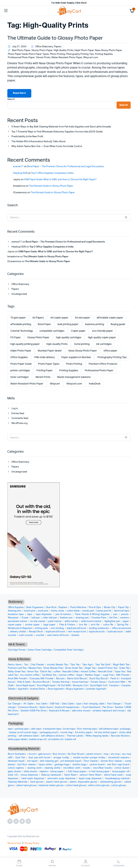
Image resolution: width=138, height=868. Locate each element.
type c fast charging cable (90, 704)
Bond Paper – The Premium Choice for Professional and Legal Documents (66, 167)
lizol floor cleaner (27, 765)
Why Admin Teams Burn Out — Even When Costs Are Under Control (47, 146)
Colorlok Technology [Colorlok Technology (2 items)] (22, 331)
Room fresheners (17, 754)
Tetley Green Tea (16, 672)
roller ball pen (50, 618)
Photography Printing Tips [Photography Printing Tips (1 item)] (112, 357)
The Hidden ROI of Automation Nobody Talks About (39, 142)
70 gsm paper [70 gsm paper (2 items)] (18, 318)
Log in (15, 408)
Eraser (25, 618)
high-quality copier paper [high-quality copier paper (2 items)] (102, 338)
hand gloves (37, 782)
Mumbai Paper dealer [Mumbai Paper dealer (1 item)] (50, 351)
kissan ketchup (80, 682)
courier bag (66, 732)
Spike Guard (46, 707)
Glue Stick (51, 607)
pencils (125, 614)
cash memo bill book (58, 635)
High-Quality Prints (64, 50)
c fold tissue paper (76, 772)
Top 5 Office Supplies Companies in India (52, 173)
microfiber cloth (72, 768)
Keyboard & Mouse (59, 711)
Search (11, 99)
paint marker (55, 621)
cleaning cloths (52, 768)
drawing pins (15, 611)
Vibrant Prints (43, 58)
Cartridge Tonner (17, 650)
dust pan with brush (39, 758)
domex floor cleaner (111, 761)
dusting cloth (34, 768)
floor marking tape (87, 729)
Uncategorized (19, 294)
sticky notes (58, 611)
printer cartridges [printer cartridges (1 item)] (20, 371)
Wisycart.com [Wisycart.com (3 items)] (74, 384)
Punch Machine (78, 607)
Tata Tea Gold (103, 665)
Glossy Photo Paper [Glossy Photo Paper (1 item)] (38, 338)
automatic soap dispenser (61, 779)
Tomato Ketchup (61, 682)
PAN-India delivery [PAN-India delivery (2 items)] (45, 357)
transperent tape (52, 729)
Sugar (79, 675)
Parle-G (114, 679)
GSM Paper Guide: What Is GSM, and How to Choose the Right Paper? (60, 180)
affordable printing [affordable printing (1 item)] (21, 324)
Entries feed (18, 413)
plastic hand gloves (57, 782)
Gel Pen (114, 618)
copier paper (15, 625)
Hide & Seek (24, 682)
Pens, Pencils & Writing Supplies (93, 614)
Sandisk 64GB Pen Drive (33, 711)
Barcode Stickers (120, 736)
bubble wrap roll (38, 739)
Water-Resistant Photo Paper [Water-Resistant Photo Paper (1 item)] (27, 384)
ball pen (36, 618)
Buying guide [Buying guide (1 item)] (118, 324)
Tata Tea (75, 665)
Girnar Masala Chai (53, 668)
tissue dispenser (29, 775)
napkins (44, 772)
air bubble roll (56, 739)
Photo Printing (57, 54)
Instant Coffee (88, 672)
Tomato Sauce (98, 682)
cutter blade (73, 611)
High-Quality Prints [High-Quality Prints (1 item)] (57, 344)
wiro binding (58, 628)
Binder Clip (110, 607)
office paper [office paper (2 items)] (110, 351)
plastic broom (94, 754)
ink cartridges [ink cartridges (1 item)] (104, 344)
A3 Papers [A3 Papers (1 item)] (38, 318)
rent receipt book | (78, 632)
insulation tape (16, 614)
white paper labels (17, 739)
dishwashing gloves (111, 782)
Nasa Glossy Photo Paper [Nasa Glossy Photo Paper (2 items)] (83, 351)
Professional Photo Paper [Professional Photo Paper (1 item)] (99, 371)
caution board (97, 765)
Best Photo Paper (21, 50)
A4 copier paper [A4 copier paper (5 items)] (59, 318)
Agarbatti (23, 689)
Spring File (123, 625)
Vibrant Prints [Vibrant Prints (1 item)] (43, 377)
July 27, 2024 (17, 47)
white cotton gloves (99, 785)
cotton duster (122, 768)
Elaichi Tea (46, 672)
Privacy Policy (32, 843)
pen (116, 614)
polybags (125, 729)
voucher (40, 635)
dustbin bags (79, 765)
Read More (19, 93)
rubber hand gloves (26, 785)
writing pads (42, 628)
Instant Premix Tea (107, 668)
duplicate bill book (77, 628)
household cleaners (119, 758)
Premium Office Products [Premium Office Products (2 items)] (103, 364)
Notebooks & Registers (20, 628)
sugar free (108, 675)
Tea (26, 665)
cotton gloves (119, 785)
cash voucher (26, 635)
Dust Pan (20, 758)
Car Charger (14, 704)
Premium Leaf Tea (17, 668)
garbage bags (62, 765)
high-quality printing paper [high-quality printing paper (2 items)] (25, 344)
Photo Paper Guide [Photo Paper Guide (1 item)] (21, 364)
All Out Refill (64, 686)
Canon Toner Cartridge (40, 650)
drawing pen (82, 618)
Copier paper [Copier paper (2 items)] (78, 331)
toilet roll (13, 775)
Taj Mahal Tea (49, 675)
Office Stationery (44, 47)
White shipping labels (97, 736)
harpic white (45, 765)
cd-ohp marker (38, 621)
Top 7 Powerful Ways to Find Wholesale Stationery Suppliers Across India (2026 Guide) (57, 132)
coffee (57, 672)
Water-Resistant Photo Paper (67, 58)
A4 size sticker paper (105, 732)
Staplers (63, 607)
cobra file (109, 625)
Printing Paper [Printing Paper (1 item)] (45, 371)
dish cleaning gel (49, 761)
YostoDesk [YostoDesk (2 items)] (95, 384)
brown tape (69, 729)
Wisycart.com (91, 58)
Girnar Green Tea (74, 668)
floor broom (59, 754)
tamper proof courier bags (23, 732)
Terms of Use (14, 843)
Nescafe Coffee (70, 672)
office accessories (122, 628)
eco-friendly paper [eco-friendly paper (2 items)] (102, 331)
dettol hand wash (113, 775)
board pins (30, 611)
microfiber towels (102, 768)
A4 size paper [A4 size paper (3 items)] (82, 318)
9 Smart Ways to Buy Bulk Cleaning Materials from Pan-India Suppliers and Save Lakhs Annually (61, 127)
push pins (43, 611)
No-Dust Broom (76, 754)
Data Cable (68, 704)
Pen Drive (107, 707)
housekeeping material (117, 779)
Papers (58, 47)
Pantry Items (15, 665)
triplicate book (115, 632)
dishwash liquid (16, 761)
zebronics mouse (81, 711)
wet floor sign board (118, 765)
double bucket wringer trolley (89, 758)
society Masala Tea (57, 665)
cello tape (36, 729)
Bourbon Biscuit (41, 682)
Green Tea (124, 668)
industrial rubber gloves (51, 785)
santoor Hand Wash (90, 775)
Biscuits (60, 679)
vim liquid (32, 761)
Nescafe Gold (105, 672)
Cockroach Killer (117, 682)
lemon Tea (33, 672)
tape (30, 614)
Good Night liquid (25, 686)
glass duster (14, 772)
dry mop (115, 754)
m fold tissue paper (99, 772)
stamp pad (88, 611)
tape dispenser (44, 614)
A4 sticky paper (83, 732)
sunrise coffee (66, 675)
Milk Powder (123, 675)
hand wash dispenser (33, 779)
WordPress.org (19, 423)
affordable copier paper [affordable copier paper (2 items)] (110, 318)
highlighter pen (113, 621)
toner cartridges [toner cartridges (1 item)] (19, 377)
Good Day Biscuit (99, 679)
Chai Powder (37, 665)
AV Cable (28, 704)
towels (87, 768)
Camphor (114, 686)
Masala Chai (35, 668)
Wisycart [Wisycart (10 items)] (55, 384)
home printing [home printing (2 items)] (82, 344)
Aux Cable (42, 704)
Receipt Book (36, 632)
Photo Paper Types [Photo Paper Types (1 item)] (49, 364)
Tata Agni (87, 665)
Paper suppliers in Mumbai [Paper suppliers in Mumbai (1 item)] (76, 357)
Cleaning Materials (18, 782)
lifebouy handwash (51, 775)
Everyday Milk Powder (42, 679)
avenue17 (18, 167)
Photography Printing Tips (80, 54)
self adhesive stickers (52, 736)
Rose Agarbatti (56, 689)
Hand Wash (70, 775)
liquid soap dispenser (90, 779)
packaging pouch (49, 732)
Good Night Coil (98, 686)
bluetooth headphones (67, 707)
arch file (95, 625)
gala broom (44, 754)
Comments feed (20, 418)
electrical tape (122, 611)
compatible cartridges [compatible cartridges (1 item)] (52, 331)
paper (126, 621)
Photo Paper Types (39, 54)
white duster (30, 772)
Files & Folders (68, 625)
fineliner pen (66, 618)
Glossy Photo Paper (42, 50)
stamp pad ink (104, 611)
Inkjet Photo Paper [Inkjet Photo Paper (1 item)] (21, 351)
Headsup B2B (20, 173)
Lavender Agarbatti (96, 689)
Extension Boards (28, 707)
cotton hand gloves (76, 785)
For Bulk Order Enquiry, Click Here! (69, 3)
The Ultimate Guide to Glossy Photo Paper (55, 38)
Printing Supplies (104, 54)
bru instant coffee (30, 675)
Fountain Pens (99, 618)
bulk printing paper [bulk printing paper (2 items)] (68, 324)
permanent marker (18, 621)
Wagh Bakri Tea (121, 665)
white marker (72, 621)
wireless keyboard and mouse (109, 711)
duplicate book (97, 632)
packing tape (22, 729)
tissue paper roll (121, 772)
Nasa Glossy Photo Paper (108, 50)
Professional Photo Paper (21, 58)
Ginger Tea (90, 668)
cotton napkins (16, 768)
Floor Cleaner (91, 761)
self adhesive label (28, 736)
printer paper (33, 625)
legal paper (50, 625)
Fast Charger (114, 704)
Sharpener (14, 618)
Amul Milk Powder (18, 679)
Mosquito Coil (80, 686)
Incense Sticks (38, 689)
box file (83, 625)
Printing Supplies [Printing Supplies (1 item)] (69, 371)
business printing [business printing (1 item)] (95, 324)
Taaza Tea (119, 672)
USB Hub (54, 704)
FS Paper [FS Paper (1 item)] (16, 338)
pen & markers (64, 614)
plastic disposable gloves (84, 782)
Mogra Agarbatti (75, 689)
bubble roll (71, 739)
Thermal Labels (75, 736)
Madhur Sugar (93, 675)
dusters (75, 635)
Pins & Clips (95, 607)
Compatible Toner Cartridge (68, 650)
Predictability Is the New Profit (27, 137)
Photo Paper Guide (18, 54)
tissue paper (57, 772)
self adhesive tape (108, 729)
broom (32, 754)
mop (106, 754)
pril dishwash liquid (71, 761)
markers (125, 618)
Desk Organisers (35, 607)
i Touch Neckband (91, 707)
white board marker (92, 621)
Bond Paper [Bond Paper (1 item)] (44, 324)
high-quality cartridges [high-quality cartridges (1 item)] (69, 338)
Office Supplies (16, 607)
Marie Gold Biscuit (77, 679)
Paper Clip (124, 607)
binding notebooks (99, 628)
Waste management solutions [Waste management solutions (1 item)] (74, 377)
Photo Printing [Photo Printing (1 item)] (74, 364)
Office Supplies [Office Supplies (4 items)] (19, 357)
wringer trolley (62, 758)
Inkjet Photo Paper (84, 50)
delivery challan (18, 632)
